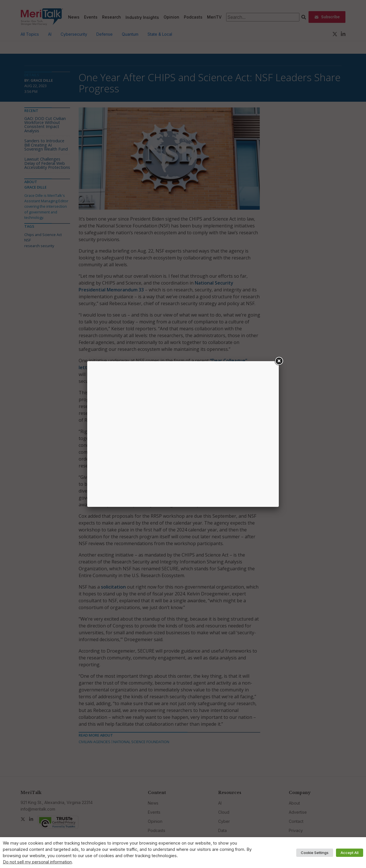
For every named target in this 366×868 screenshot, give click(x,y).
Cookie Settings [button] (315, 853)
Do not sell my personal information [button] (37, 862)
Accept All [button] (350, 853)
